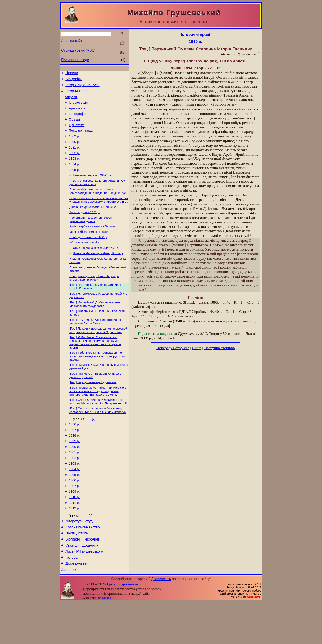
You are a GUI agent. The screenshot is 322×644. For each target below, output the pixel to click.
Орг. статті (77, 132)
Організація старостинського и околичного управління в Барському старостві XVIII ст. (99, 214)
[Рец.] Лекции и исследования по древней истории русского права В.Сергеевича (98, 352)
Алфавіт (71, 100)
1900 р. (74, 476)
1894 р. (74, 176)
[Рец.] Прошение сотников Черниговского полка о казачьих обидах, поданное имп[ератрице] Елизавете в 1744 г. (98, 416)
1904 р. (74, 501)
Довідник (69, 612)
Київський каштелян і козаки (89, 248)
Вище (197, 348)
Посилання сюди (75, 60)
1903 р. (74, 494)
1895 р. (74, 182)
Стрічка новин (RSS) (78, 50)
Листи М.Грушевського (84, 592)
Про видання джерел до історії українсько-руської (90, 235)
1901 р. (74, 482)
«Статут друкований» (84, 260)
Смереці (106, 640)
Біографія (74, 80)
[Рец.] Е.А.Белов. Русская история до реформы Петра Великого (95, 343)
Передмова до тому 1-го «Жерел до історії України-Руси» (94, 297)
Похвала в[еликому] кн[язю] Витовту (98, 271)
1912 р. (74, 545)
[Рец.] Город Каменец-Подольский (93, 406)
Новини (72, 74)
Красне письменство (83, 565)
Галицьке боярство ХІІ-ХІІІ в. (93, 188)
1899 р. (74, 469)
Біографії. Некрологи (83, 578)
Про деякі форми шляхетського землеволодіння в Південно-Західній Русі (98, 205)
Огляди (74, 125)
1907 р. (74, 519)
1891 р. (74, 157)
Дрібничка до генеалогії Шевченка (93, 221)
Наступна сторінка (219, 348)
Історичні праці (78, 94)
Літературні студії (80, 558)
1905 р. (74, 507)
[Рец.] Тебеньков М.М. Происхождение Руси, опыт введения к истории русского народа (97, 379)
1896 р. (74, 450)
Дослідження (76, 605)
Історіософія (78, 107)
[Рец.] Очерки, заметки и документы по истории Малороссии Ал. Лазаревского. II (98, 427)
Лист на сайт (72, 41)
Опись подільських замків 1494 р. (96, 265)
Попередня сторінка (173, 348)
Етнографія (78, 119)
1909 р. (74, 526)
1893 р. (74, 169)
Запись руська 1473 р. (85, 227)
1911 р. (74, 538)
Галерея (72, 598)
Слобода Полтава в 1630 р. (88, 254)
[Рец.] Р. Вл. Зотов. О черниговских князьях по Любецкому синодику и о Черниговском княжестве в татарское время (95, 365)
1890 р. (74, 151)
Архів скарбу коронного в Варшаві (93, 242)
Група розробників (122, 626)
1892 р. (74, 163)
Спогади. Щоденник (82, 585)
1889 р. (74, 144)
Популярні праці (81, 138)
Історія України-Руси (82, 87)
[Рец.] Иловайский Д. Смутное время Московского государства (95, 325)
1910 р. (74, 532)
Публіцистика (77, 572)
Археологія (77, 113)
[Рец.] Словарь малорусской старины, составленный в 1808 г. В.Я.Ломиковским (98, 436)
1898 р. (74, 463)
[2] (94, 445)
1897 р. (74, 457)
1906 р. (74, 513)
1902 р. (74, 488)
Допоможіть (161, 621)
